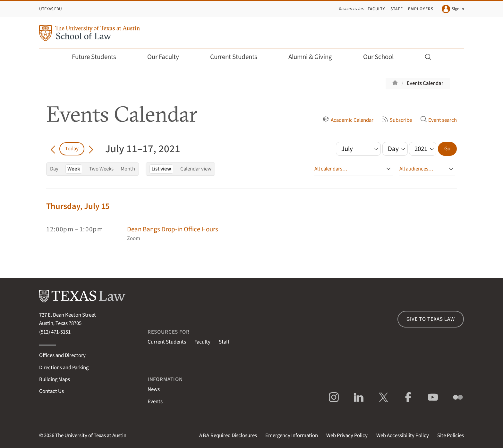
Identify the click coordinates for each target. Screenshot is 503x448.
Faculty (377, 9)
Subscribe (397, 120)
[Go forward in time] (91, 149)
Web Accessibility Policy (403, 436)
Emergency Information (292, 436)
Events (155, 402)
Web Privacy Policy (347, 436)
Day (54, 169)
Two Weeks (101, 169)
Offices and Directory (62, 355)
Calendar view (196, 169)
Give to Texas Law (431, 319)
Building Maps (55, 379)
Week (74, 169)
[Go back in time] (53, 149)
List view (161, 169)
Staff (397, 9)
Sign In (453, 9)
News (154, 389)
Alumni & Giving (315, 57)
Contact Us (51, 391)
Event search (439, 120)
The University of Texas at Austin (91, 436)
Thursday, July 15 (78, 206)
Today (72, 149)
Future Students (98, 57)
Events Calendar (425, 83)
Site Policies (451, 436)
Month (128, 169)
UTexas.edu (51, 9)
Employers (421, 9)
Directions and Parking (64, 368)
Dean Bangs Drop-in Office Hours (173, 229)
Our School (383, 57)
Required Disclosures (228, 436)
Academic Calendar (348, 120)
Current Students (238, 57)
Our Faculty (167, 57)
